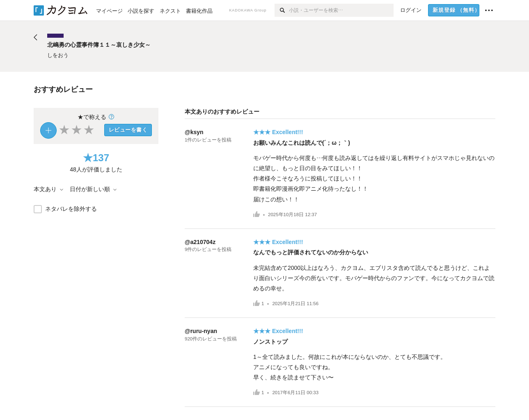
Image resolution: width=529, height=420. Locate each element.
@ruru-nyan (201, 331)
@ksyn (194, 132)
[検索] (282, 10)
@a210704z (200, 242)
